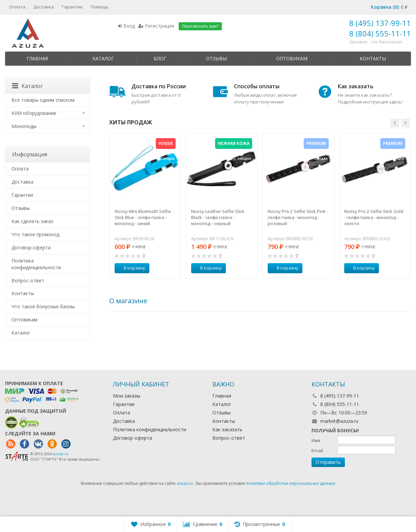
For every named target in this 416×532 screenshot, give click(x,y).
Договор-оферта (31, 247)
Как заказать (227, 429)
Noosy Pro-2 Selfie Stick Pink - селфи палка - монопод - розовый (298, 217)
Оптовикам (292, 58)
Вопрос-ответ (28, 280)
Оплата (17, 7)
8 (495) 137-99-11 (380, 23)
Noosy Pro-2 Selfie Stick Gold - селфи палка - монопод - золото (374, 217)
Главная (37, 58)
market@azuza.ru (339, 421)
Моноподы (24, 126)
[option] (145, 206)
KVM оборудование (34, 113)
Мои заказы (127, 396)
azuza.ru (61, 454)
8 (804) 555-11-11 (380, 33)
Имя (316, 440)
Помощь (100, 7)
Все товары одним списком (43, 100)
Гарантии (72, 7)
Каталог (103, 58)
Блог (160, 58)
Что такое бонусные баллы (43, 306)
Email (317, 450)
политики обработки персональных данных (290, 483)
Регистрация (156, 26)
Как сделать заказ (32, 221)
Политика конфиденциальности (36, 264)
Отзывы (216, 58)
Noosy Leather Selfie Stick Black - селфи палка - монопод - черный (218, 217)
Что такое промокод (35, 234)
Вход (126, 26)
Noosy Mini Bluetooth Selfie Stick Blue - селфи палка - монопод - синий (143, 217)
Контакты (373, 58)
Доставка (44, 7)
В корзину (131, 268)
